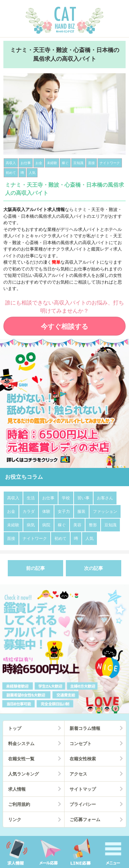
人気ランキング (23, 774)
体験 (46, 511)
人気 (89, 538)
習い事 (83, 498)
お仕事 (48, 498)
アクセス (78, 774)
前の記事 (35, 568)
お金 (11, 511)
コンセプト (81, 744)
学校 (66, 498)
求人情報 (17, 789)
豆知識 (110, 525)
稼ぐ (62, 525)
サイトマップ (83, 789)
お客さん (105, 498)
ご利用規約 (19, 804)
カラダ (29, 511)
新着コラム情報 (85, 728)
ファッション (105, 511)
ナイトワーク (35, 538)
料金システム (21, 744)
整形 (93, 525)
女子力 (64, 511)
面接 (11, 538)
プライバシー (83, 804)
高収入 (13, 498)
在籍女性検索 (83, 759)
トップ (15, 728)
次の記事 (94, 568)
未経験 (13, 525)
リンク (15, 820)
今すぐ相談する (64, 326)
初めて (60, 538)
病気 (31, 525)
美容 (77, 525)
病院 (46, 525)
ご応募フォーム (85, 820)
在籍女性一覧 (21, 759)
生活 (31, 498)
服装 (81, 511)
